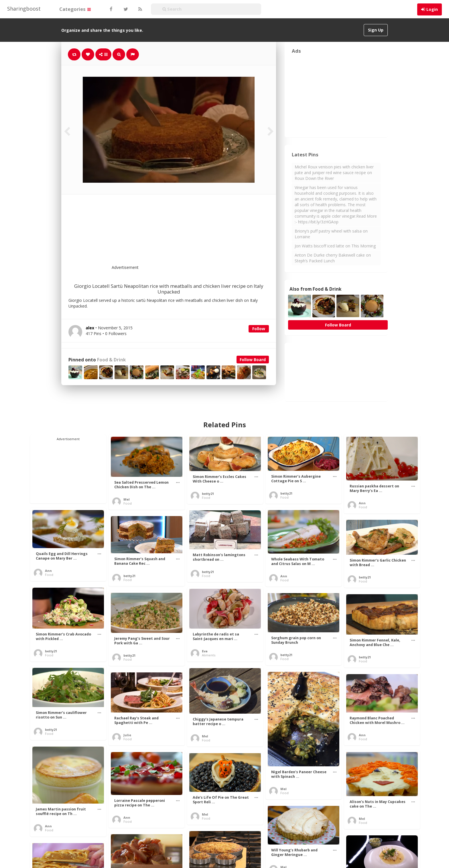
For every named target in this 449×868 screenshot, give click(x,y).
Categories (75, 9)
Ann (362, 503)
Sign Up (376, 30)
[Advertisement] (183, 233)
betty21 (208, 494)
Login (432, 9)
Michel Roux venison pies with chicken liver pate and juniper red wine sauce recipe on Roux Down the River (334, 173)
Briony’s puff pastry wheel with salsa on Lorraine (331, 234)
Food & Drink (111, 360)
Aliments (209, 655)
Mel (127, 499)
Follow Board (253, 360)
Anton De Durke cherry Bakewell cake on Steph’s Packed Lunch (333, 258)
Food (128, 503)
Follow (259, 329)
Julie (127, 735)
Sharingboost (24, 9)
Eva (205, 651)
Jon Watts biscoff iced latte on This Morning (335, 246)
